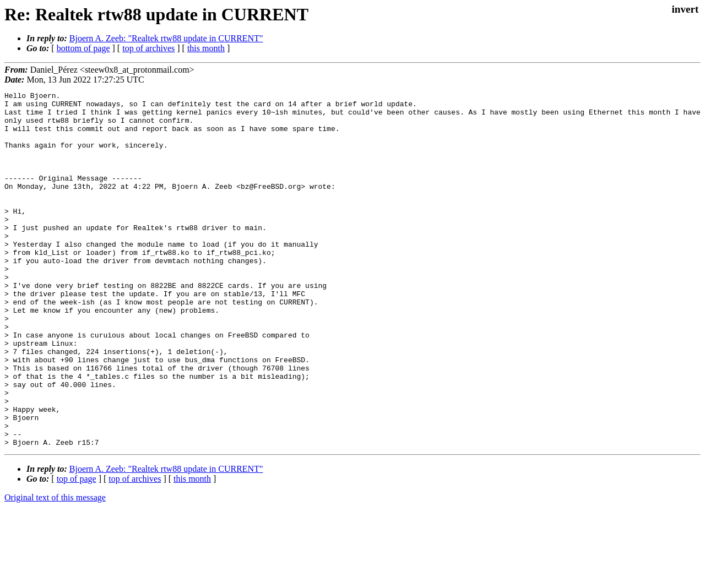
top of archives (148, 48)
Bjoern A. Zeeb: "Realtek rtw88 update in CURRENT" (166, 38)
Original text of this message (55, 568)
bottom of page (83, 48)
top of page (77, 550)
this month (206, 48)
